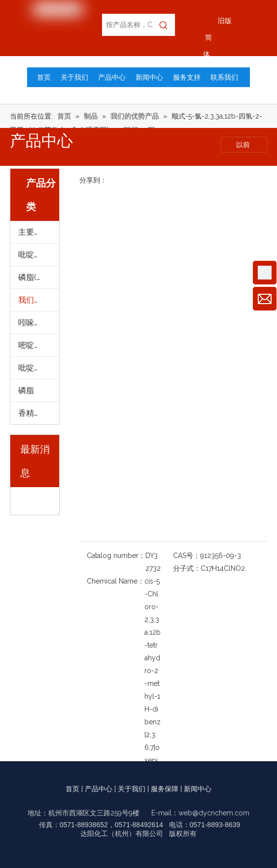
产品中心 (99, 789)
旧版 (225, 21)
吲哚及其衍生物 (39, 323)
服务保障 (165, 789)
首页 (72, 789)
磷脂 (26, 390)
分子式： (187, 568)
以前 (244, 145)
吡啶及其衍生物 (39, 255)
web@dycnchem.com (214, 813)
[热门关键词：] (164, 25)
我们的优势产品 (39, 300)
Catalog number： (116, 556)
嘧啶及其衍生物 (39, 345)
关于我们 (132, 789)
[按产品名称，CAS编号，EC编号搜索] (127, 25)
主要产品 (34, 232)
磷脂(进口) (36, 277)
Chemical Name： (116, 581)
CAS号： (187, 556)
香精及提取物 (39, 413)
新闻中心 (198, 789)
